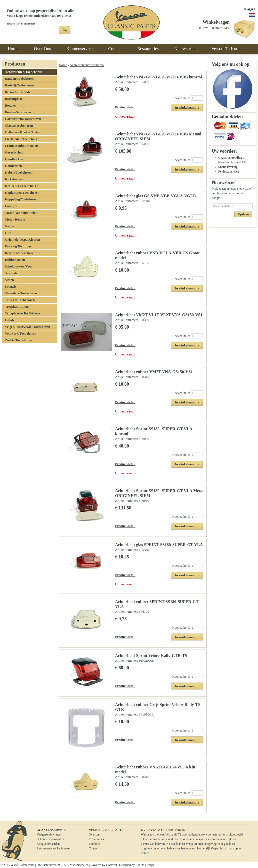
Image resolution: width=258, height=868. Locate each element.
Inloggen (249, 9)
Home (63, 65)
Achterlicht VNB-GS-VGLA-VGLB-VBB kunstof (159, 77)
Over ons (94, 834)
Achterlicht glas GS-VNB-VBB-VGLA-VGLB (155, 196)
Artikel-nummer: (127, 82)
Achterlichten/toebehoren (87, 65)
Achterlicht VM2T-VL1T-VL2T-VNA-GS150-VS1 (159, 315)
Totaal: (216, 28)
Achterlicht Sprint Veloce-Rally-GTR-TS (151, 656)
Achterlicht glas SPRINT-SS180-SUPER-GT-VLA (159, 545)
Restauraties (96, 839)
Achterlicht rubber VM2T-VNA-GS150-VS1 (154, 372)
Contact (94, 848)
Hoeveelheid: (182, 98)
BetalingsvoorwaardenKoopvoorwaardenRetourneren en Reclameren (54, 844)
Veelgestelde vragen (49, 834)
